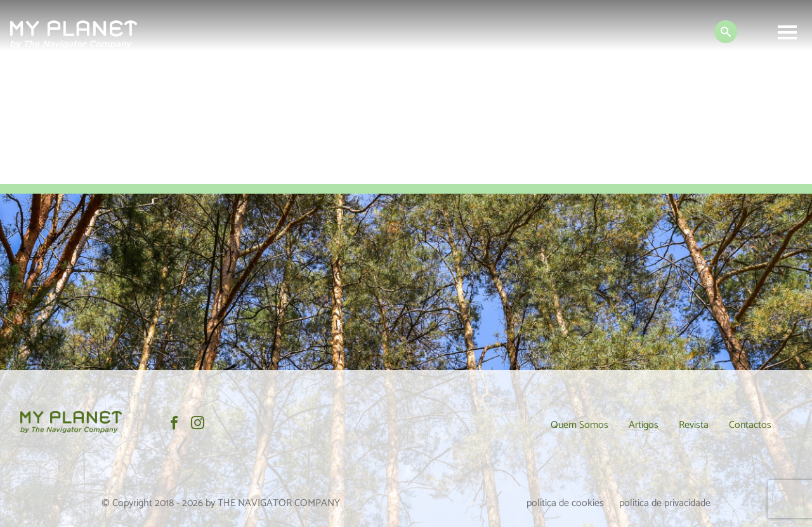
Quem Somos (580, 425)
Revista (694, 425)
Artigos (644, 425)
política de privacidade (665, 503)
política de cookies (565, 503)
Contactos (750, 425)
